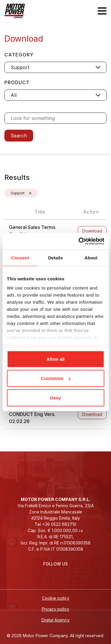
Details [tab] (56, 257)
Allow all (55, 359)
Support (18, 193)
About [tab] (91, 257)
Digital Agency (55, 620)
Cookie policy (56, 598)
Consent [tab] (20, 257)
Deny (55, 397)
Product (17, 82)
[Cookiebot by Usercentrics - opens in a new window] (79, 241)
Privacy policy (55, 609)
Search (19, 136)
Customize (56, 378)
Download (92, 231)
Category (19, 55)
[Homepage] (15, 11)
